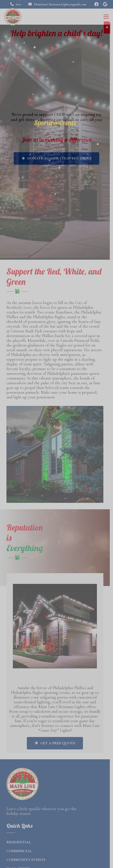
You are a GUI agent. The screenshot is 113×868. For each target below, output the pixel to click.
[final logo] (13, 17)
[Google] (105, 4)
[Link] (56, 628)
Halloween (18, 865)
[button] (106, 17)
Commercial (19, 848)
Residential (19, 839)
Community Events (26, 857)
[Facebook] (96, 4)
